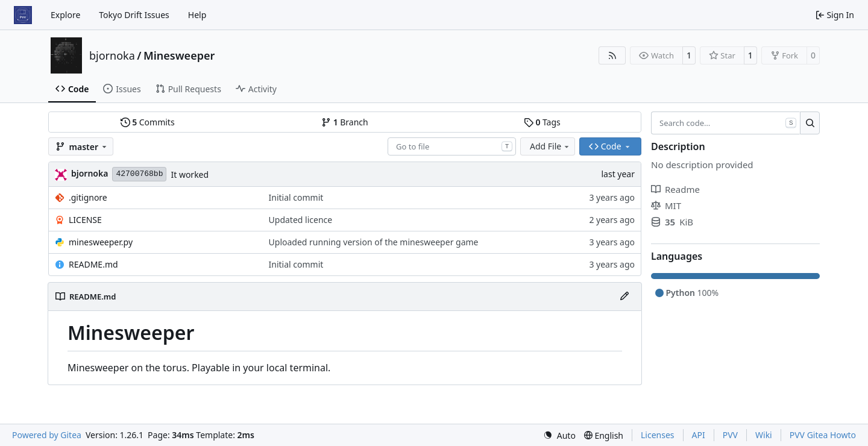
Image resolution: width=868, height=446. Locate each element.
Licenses (658, 435)
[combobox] (452, 146)
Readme (675, 189)
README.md (93, 264)
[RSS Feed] (612, 55)
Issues (122, 89)
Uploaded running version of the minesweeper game (374, 242)
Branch (345, 122)
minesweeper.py (101, 242)
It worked (190, 174)
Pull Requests (188, 89)
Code (72, 89)
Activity (256, 89)
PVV (730, 435)
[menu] (559, 435)
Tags (542, 122)
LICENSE (85, 220)
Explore (65, 15)
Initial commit (296, 197)
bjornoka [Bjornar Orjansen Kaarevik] (90, 173)
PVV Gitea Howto (823, 435)
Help (197, 15)
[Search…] (810, 123)
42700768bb (139, 174)
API (699, 435)
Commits (148, 122)
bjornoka (112, 55)
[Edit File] (624, 297)
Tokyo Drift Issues (134, 15)
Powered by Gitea (47, 435)
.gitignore (88, 197)
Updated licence (301, 220)
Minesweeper (179, 55)
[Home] (23, 15)
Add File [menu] (550, 146)
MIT (666, 206)
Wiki (764, 435)
